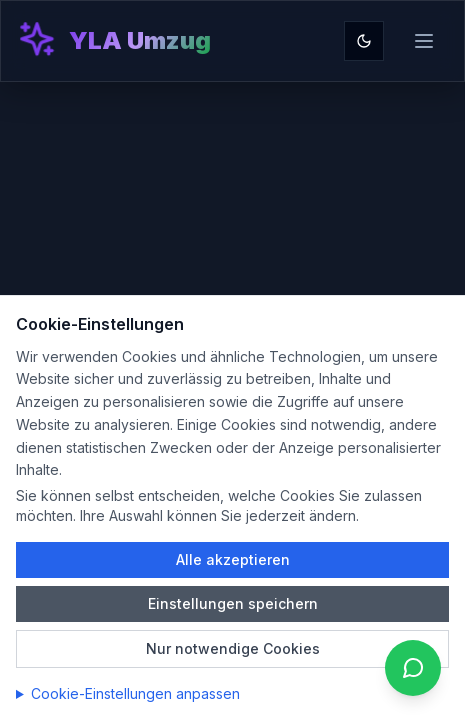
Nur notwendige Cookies (233, 648)
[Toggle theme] (364, 41)
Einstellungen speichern (233, 603)
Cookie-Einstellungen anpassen (135, 693)
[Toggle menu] (424, 41)
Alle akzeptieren (233, 559)
